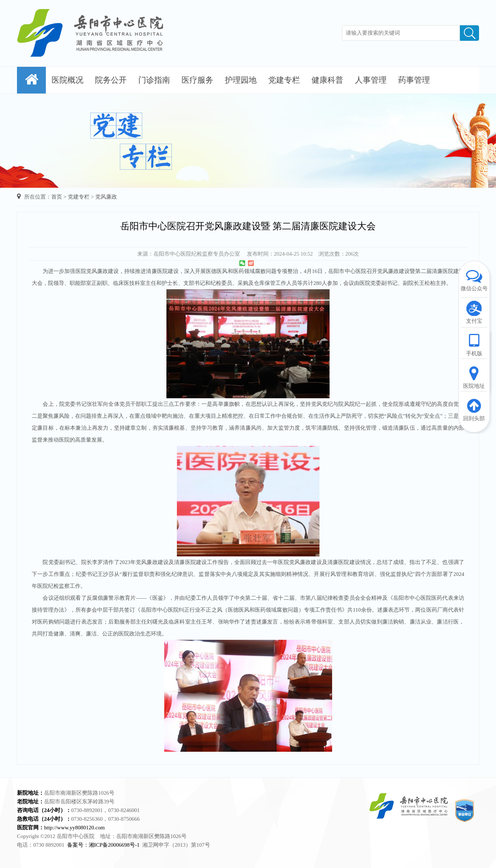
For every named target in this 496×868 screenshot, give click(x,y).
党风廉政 (106, 197)
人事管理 (371, 80)
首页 (57, 197)
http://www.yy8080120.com (74, 828)
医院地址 (474, 377)
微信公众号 (474, 279)
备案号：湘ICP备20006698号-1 (103, 845)
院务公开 (111, 80)
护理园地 (241, 80)
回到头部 (474, 409)
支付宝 (474, 312)
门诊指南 (154, 80)
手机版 (474, 344)
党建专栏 (284, 80)
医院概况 (68, 80)
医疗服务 (197, 80)
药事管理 (414, 80)
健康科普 (327, 80)
